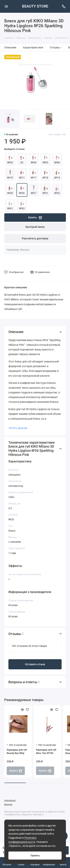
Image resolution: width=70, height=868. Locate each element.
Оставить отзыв (35, 664)
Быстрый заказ (35, 227)
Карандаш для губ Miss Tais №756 (46, 751)
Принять (35, 856)
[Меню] (6, 6)
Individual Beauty (10, 803)
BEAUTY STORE (35, 6)
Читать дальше (18, 428)
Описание (10, 48)
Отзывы (56, 48)
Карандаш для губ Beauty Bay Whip (17, 751)
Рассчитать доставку (35, 239)
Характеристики (33, 48)
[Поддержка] (64, 6)
